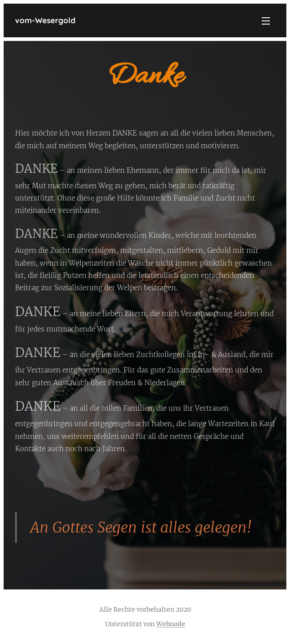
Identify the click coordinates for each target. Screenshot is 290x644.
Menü (266, 21)
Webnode (171, 624)
